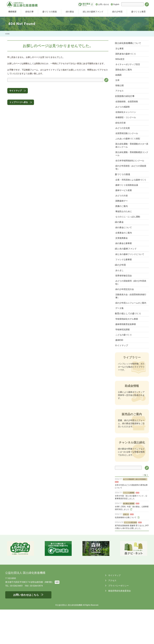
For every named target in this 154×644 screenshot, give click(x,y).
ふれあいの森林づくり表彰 (128, 148)
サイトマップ (16, 91)
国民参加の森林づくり (126, 55)
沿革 (118, 84)
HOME (7, 34)
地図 (57, 617)
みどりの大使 (122, 213)
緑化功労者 (121, 131)
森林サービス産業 (124, 207)
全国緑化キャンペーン (126, 119)
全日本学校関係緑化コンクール (131, 172)
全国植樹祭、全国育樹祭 (127, 107)
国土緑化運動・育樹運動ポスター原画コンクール (131, 155)
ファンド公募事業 (124, 283)
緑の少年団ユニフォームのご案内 (131, 331)
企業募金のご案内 (124, 254)
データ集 (120, 339)
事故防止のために (124, 230)
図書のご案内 (122, 224)
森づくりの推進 (50, 12)
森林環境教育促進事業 (126, 356)
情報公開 (120, 90)
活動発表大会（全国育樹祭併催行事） (131, 323)
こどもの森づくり (124, 368)
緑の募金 (70, 12)
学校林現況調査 (123, 362)
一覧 (144, 510)
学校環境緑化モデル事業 (127, 351)
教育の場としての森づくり (129, 345)
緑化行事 (29, 12)
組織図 (119, 78)
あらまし (120, 295)
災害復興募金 (122, 259)
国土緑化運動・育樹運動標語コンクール (131, 164)
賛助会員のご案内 (124, 72)
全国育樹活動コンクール (127, 142)
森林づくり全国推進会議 (127, 201)
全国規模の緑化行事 (126, 102)
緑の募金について (124, 248)
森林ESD (120, 374)
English (116, 4)
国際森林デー (122, 219)
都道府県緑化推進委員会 (119, 625)
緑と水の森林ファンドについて (131, 277)
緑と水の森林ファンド (93, 12)
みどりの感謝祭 (123, 113)
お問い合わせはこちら (26, 629)
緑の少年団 (117, 12)
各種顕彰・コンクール (126, 125)
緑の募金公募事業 (124, 265)
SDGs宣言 (121, 61)
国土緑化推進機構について (129, 43)
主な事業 (120, 49)
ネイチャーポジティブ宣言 (128, 67)
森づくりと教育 (138, 12)
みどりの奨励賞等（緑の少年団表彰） (131, 308)
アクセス (120, 96)
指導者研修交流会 (124, 301)
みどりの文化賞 (123, 137)
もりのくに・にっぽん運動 (128, 236)
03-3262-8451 (17, 620)
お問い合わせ (104, 4)
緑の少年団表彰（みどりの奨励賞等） (131, 179)
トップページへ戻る (19, 102)
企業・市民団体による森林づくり (131, 194)
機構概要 (12, 12)
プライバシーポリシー (118, 620)
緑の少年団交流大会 (125, 315)
